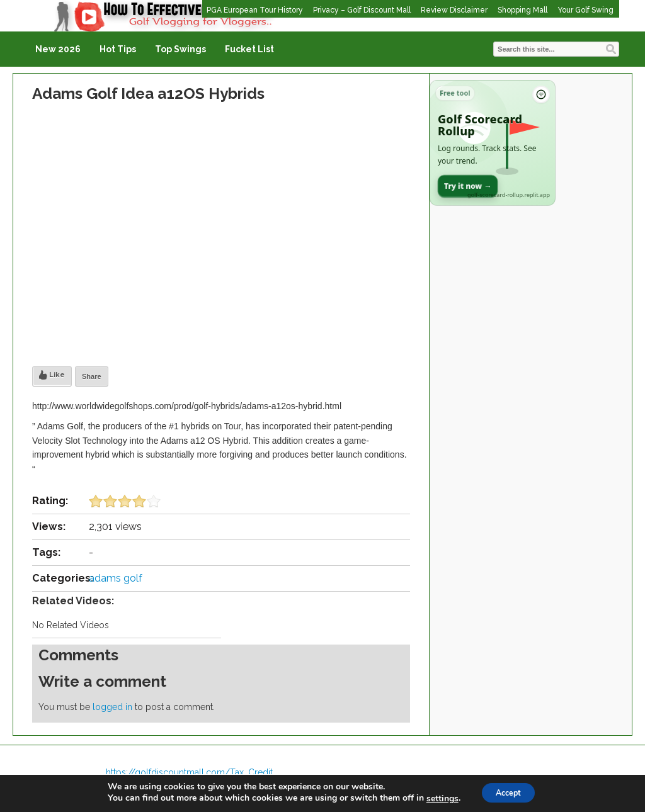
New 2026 (58, 49)
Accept (508, 792)
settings (436, 798)
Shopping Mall (522, 10)
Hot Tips (118, 49)
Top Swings (180, 49)
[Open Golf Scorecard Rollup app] (493, 143)
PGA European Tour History (255, 10)
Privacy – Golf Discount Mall (362, 10)
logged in (112, 707)
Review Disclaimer (454, 10)
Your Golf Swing (585, 10)
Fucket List (249, 49)
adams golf (116, 578)
